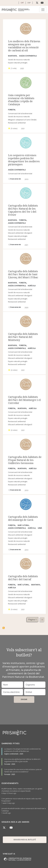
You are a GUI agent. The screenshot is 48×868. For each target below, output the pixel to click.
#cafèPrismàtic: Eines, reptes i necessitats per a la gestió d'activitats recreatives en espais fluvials (22, 790)
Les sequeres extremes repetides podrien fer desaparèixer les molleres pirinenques (24, 160)
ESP (29, 3)
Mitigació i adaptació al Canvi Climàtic (22, 120)
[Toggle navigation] (43, 10)
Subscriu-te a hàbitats (4, 628)
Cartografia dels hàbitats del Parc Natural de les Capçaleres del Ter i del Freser (23, 210)
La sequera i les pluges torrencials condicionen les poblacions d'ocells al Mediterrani (22, 750)
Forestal (7, 764)
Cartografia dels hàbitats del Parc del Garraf (23, 578)
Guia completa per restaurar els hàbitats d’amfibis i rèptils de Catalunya (21, 100)
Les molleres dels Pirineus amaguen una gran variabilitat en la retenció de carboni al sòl (24, 46)
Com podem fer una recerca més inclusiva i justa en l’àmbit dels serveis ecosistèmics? (23, 771)
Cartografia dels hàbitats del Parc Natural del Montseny (23, 337)
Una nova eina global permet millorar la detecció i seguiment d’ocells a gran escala (22, 760)
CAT (22, 3)
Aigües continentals (11, 754)
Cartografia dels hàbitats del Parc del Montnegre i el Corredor (24, 400)
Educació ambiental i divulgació (20, 233)
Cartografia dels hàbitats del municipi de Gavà (23, 518)
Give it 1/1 (9, 68)
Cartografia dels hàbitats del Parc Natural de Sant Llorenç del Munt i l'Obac (23, 274)
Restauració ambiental (17, 123)
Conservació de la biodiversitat (20, 113)
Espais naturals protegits (18, 63)
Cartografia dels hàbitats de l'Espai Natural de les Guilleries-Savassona (25, 460)
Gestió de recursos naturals (19, 60)
